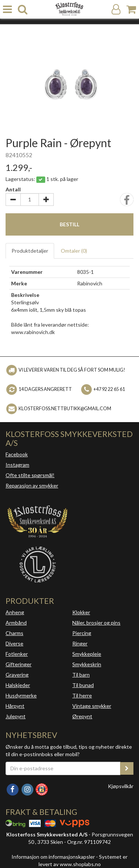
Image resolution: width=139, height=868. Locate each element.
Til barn (81, 675)
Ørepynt (82, 716)
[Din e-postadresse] (63, 768)
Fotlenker (17, 654)
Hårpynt (15, 706)
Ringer (80, 643)
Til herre (82, 695)
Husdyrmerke (21, 695)
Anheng (15, 612)
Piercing (82, 633)
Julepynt (16, 716)
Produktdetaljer (30, 251)
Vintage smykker (92, 706)
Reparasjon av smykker (32, 485)
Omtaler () (74, 251)
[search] (23, 9)
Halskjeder (18, 685)
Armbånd (16, 623)
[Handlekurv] (131, 9)
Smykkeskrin (87, 664)
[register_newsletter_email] (127, 768)
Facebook (17, 454)
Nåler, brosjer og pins (96, 623)
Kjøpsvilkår (121, 786)
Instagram (17, 465)
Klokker (81, 612)
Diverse (14, 643)
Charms (14, 633)
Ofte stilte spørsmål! (30, 475)
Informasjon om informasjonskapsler (53, 857)
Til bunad (83, 685)
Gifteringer (19, 664)
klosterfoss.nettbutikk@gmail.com (65, 409)
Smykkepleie (87, 654)
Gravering (17, 675)
